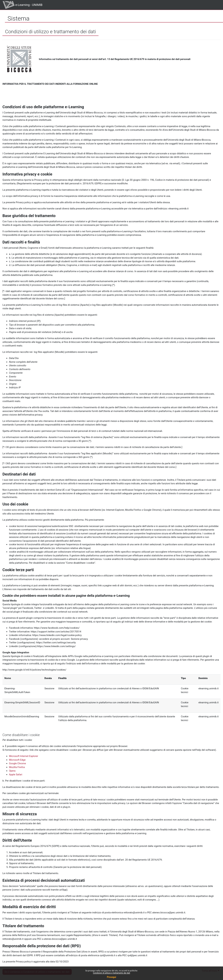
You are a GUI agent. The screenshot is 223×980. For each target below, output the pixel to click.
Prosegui (111, 977)
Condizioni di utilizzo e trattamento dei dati (111, 973)
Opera (12, 771)
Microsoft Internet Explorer (24, 756)
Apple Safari (16, 775)
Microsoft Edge (17, 760)
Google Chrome (17, 763)
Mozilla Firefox (17, 767)
